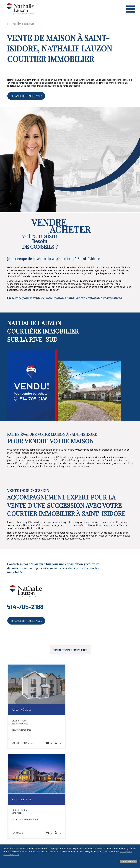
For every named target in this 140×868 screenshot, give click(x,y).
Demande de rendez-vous (26, 96)
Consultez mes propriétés (70, 650)
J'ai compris (128, 861)
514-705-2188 (25, 606)
